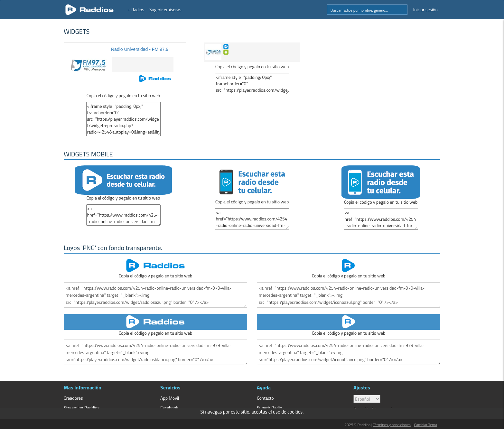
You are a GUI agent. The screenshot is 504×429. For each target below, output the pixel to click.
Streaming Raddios (82, 408)
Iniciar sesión (425, 9)
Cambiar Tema (425, 425)
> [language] (367, 399)
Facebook (169, 408)
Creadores (73, 398)
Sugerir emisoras (165, 9)
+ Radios (136, 9)
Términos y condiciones (392, 425)
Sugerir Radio (270, 408)
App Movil (170, 398)
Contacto (265, 398)
